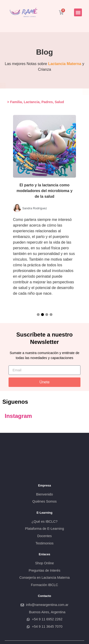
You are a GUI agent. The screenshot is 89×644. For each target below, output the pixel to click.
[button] (78, 12)
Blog (44, 52)
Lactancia (32, 102)
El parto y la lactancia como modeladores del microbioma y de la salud (45, 191)
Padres (47, 102)
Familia (16, 102)
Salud (59, 102)
